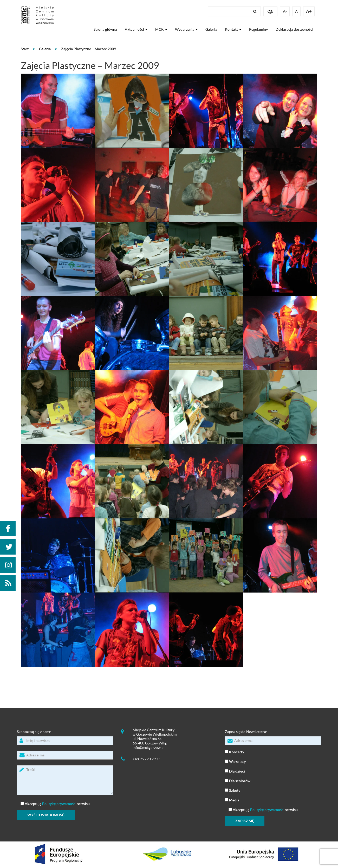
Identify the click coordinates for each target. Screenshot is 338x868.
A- (285, 11)
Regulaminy (258, 29)
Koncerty (235, 752)
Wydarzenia (186, 29)
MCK (161, 29)
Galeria (211, 29)
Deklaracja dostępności (294, 29)
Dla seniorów (238, 780)
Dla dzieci (235, 771)
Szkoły (233, 790)
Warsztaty (235, 761)
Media (232, 800)
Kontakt (233, 29)
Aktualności (136, 29)
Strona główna (105, 29)
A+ (309, 11)
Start (25, 49)
